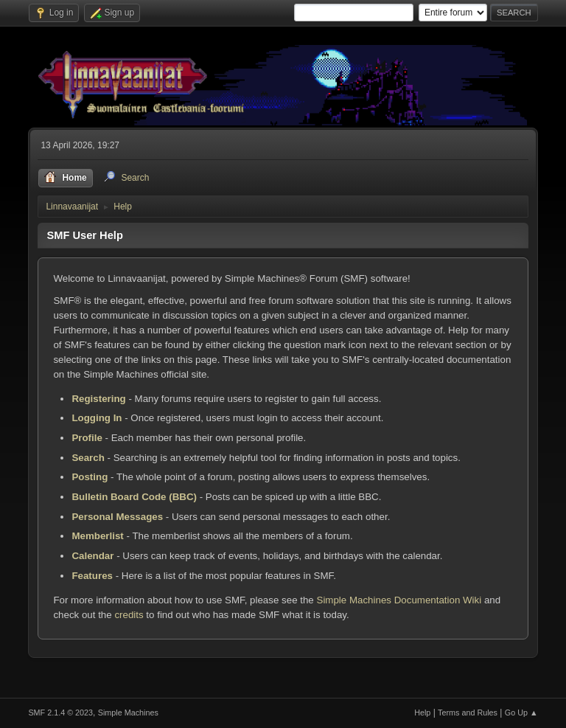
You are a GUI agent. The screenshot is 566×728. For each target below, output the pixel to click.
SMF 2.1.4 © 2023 (60, 713)
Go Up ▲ (521, 713)
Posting (90, 477)
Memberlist (97, 536)
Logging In (97, 418)
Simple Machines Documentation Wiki (399, 600)
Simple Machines (128, 713)
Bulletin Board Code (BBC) (134, 497)
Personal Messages (117, 517)
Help (422, 713)
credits (129, 615)
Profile (87, 438)
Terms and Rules (468, 713)
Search (88, 458)
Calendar (92, 556)
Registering (98, 399)
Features (92, 576)
